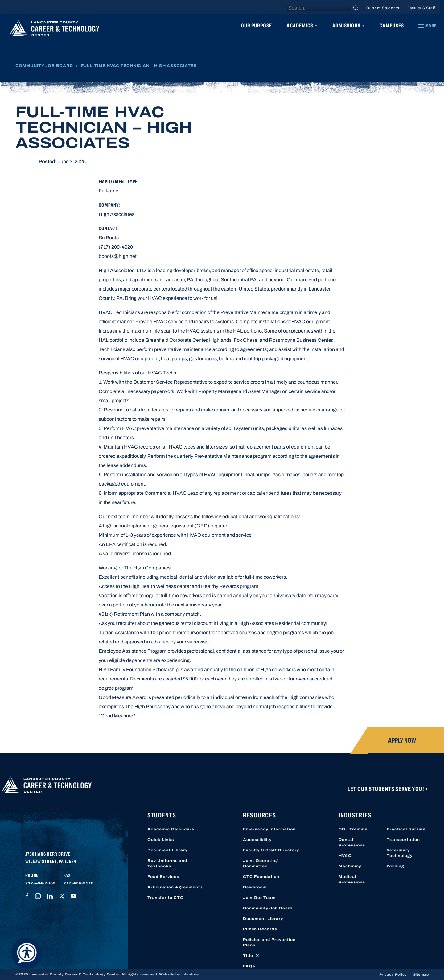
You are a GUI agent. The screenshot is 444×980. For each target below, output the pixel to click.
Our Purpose (256, 26)
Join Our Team (259, 898)
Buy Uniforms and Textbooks (167, 863)
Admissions (346, 26)
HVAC (345, 856)
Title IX (251, 956)
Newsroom (255, 887)
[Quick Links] (427, 26)
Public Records (260, 929)
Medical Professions (352, 879)
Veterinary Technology (400, 853)
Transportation (403, 840)
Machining (350, 866)
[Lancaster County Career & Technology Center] (54, 30)
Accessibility (257, 840)
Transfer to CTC (165, 898)
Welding (395, 866)
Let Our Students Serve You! (386, 789)
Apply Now (402, 741)
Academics (300, 26)
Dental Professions (352, 842)
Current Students (383, 8)
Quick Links (161, 840)
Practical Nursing (406, 829)
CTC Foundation (261, 877)
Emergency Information (269, 829)
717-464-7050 (40, 883)
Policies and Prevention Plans (269, 942)
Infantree (190, 974)
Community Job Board (44, 66)
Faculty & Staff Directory (271, 850)
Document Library (167, 850)
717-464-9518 (79, 883)
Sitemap (421, 974)
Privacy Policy (393, 974)
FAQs (249, 966)
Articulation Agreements (175, 887)
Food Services (163, 877)
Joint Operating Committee (261, 863)
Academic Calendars (171, 829)
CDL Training (353, 829)
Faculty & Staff (421, 8)
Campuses (392, 26)
